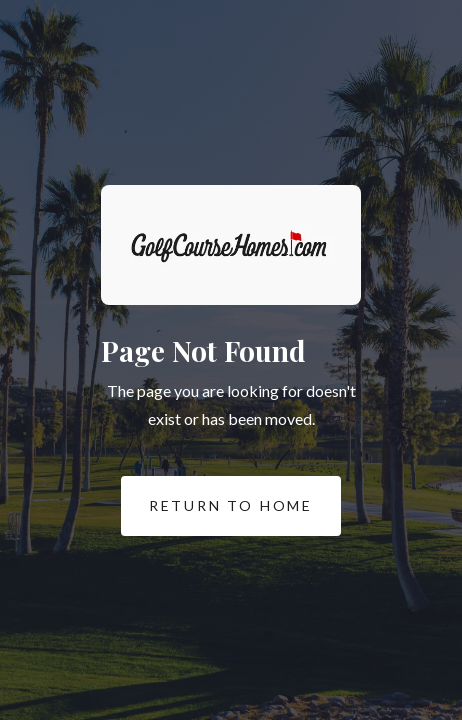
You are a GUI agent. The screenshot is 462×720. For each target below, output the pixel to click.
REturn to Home (217, 506)
